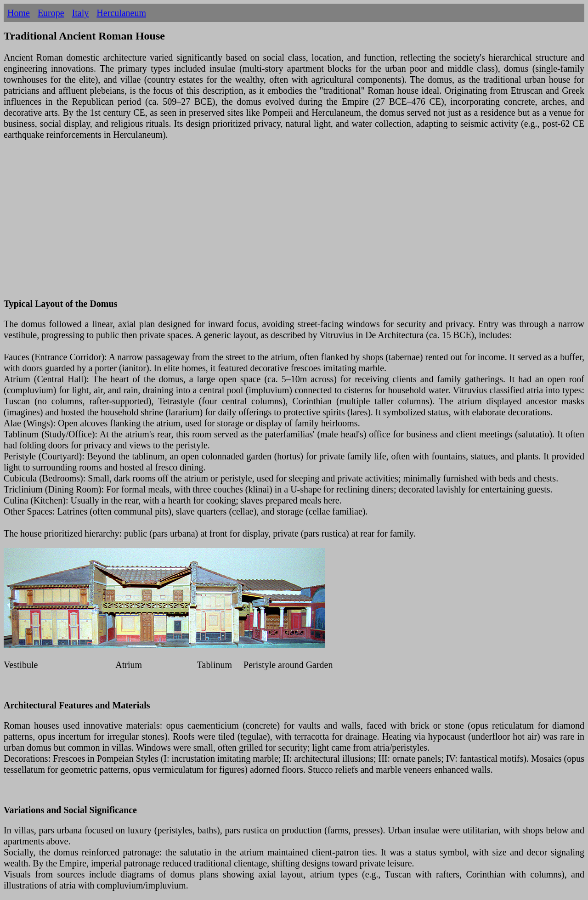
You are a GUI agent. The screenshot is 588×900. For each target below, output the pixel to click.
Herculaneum (121, 13)
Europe (51, 13)
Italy (81, 13)
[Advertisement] (279, 225)
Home (19, 13)
